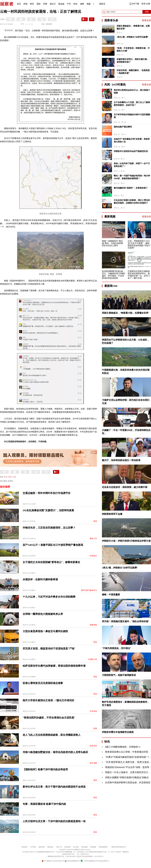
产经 (69, 4)
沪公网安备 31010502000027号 (53, 861)
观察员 (101, 4)
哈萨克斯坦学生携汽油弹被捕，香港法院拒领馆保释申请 (54, 666)
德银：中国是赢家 (111, 595)
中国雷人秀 (92, 659)
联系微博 (67, 847)
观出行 (53, 4)
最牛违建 (93, 763)
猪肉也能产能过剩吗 (123, 127)
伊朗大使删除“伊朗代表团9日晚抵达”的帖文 (127, 777)
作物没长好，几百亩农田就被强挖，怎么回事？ (49, 528)
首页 (19, 4)
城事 (82, 4)
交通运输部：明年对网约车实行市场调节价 (47, 493)
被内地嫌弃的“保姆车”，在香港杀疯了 (131, 188)
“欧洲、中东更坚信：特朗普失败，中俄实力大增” (133, 49)
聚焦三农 (93, 539)
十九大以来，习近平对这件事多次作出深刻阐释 (49, 597)
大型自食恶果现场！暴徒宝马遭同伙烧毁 (45, 631)
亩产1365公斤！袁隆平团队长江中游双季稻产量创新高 (53, 545)
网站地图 (85, 847)
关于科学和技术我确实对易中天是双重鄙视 (132, 116)
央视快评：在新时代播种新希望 (40, 579)
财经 (32, 4)
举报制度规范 (103, 847)
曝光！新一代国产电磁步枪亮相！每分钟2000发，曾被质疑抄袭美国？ (132, 177)
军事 (45, 4)
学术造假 (93, 711)
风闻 (25, 4)
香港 (95, 521)
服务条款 (50, 847)
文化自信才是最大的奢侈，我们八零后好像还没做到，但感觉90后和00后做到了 (132, 202)
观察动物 (93, 625)
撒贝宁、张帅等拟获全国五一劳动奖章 (121, 460)
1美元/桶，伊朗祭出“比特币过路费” (133, 37)
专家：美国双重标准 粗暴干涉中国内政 (44, 804)
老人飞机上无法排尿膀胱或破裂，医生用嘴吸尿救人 (52, 735)
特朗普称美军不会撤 (112, 514)
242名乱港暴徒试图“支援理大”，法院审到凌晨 (48, 510)
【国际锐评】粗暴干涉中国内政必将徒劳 (45, 769)
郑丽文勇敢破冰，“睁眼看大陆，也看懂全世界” (133, 27)
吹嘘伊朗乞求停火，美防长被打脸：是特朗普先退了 (133, 61)
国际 (39, 4)
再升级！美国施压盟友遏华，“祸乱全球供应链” (126, 621)
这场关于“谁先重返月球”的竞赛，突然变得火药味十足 (132, 140)
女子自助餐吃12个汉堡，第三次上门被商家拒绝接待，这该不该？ (132, 104)
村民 (6, 477)
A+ (32, 24)
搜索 (147, 12)
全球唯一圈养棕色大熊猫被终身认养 (43, 614)
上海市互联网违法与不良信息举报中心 (95, 861)
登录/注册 (146, 4)
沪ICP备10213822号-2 (29, 852)
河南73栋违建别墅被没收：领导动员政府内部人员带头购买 (55, 752)
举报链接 (93, 847)
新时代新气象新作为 (89, 590)
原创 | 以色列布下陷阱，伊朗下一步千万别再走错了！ (132, 165)
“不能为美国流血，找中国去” (117, 648)
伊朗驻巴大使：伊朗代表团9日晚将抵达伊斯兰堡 (126, 541)
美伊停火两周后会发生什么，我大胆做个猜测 (132, 91)
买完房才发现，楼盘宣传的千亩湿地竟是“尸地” (49, 649)
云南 (14, 477)
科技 (75, 4)
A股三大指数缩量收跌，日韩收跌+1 (123, 747)
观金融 (61, 4)
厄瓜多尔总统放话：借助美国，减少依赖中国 (125, 487)
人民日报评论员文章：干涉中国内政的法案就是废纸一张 (54, 821)
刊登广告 (59, 847)
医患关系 (93, 746)
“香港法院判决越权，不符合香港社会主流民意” (49, 718)
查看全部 (146, 20)
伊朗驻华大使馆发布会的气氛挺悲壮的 (131, 151)
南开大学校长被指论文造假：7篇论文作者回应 (48, 700)
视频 (89, 4)
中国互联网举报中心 (73, 861)
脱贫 (10, 477)
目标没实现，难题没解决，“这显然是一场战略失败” (133, 72)
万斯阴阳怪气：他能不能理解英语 (119, 675)
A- (27, 24)
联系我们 (25, 847)
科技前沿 (93, 556)
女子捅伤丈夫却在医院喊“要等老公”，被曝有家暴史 (51, 562)
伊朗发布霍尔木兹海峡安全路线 (118, 732)
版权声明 (42, 847)
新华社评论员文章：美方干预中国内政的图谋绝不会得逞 (54, 787)
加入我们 (76, 847)
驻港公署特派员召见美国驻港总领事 (43, 683)
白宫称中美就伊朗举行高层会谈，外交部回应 (128, 783)
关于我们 (33, 847)
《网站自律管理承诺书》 (119, 847)
